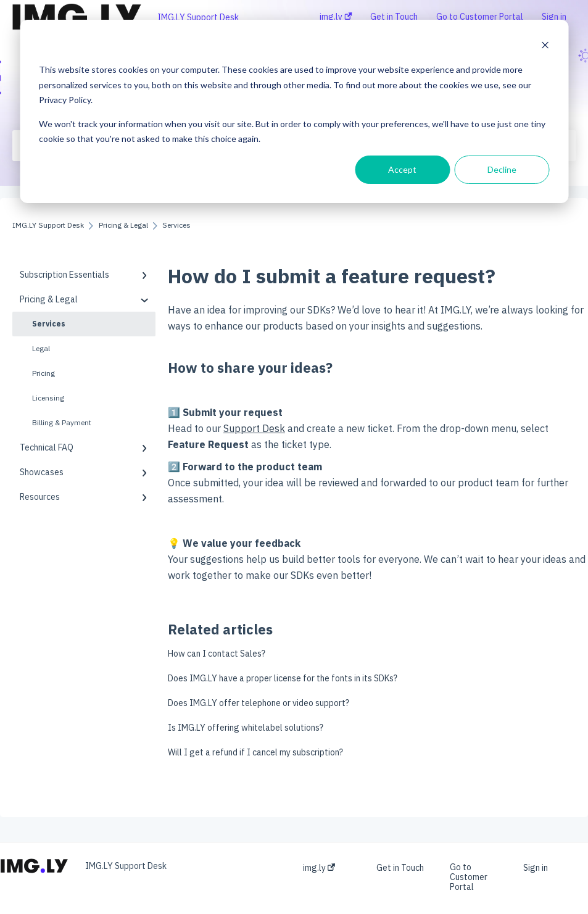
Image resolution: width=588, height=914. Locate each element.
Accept (402, 169)
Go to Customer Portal (469, 877)
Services (49, 324)
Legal (41, 348)
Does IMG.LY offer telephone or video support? (259, 703)
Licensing (48, 398)
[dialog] (294, 111)
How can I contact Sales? (217, 654)
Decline (502, 169)
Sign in (536, 868)
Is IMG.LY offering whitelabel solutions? (246, 728)
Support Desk (254, 428)
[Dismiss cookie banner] (545, 47)
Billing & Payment (62, 422)
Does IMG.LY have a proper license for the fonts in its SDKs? (283, 678)
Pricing (43, 373)
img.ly (319, 868)
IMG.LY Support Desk (198, 17)
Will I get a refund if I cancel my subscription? (255, 752)
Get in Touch (400, 868)
